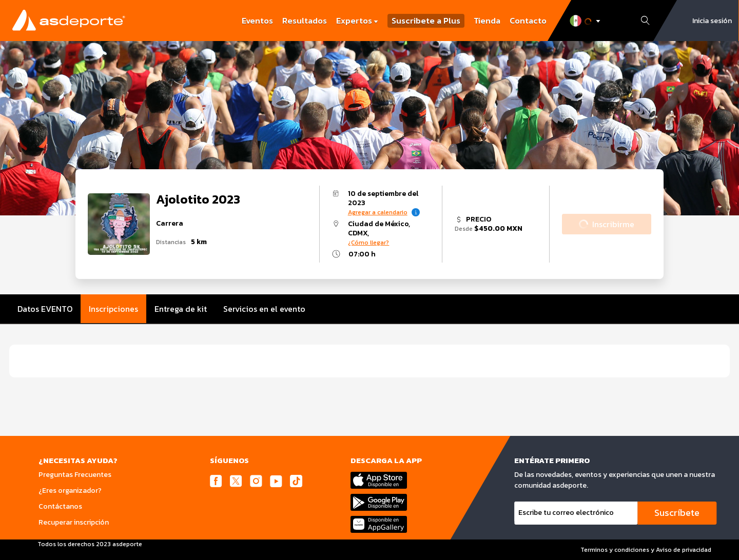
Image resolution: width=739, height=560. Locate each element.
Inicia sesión (712, 21)
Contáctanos (60, 506)
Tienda (487, 21)
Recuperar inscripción (74, 522)
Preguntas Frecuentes (75, 475)
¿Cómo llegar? (368, 243)
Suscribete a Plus (426, 21)
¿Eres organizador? (70, 491)
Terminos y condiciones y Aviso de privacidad (646, 550)
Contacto (528, 21)
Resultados (305, 21)
